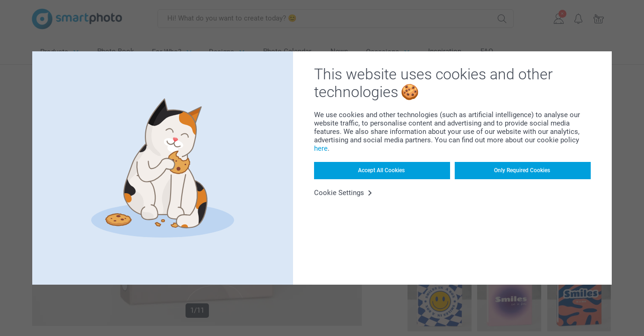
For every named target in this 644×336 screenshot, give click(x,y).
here (321, 148)
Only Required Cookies (522, 170)
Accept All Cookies (381, 170)
